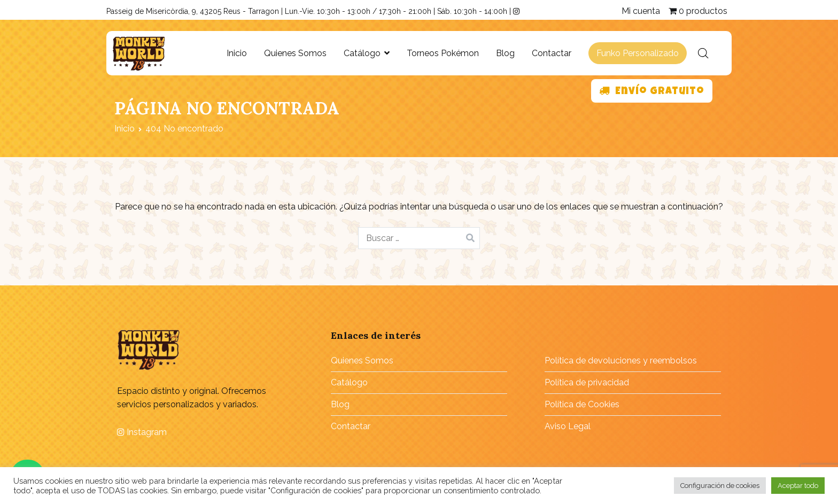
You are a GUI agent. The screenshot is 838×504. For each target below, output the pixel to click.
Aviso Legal (568, 426)
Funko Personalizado (638, 53)
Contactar (552, 53)
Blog (505, 53)
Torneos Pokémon (443, 53)
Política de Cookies (582, 404)
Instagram (142, 432)
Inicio (237, 53)
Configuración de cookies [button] (720, 486)
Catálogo (362, 53)
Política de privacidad (587, 382)
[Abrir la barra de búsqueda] (703, 53)
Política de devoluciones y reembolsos (621, 360)
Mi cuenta (641, 11)
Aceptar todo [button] (798, 486)
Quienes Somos (295, 53)
